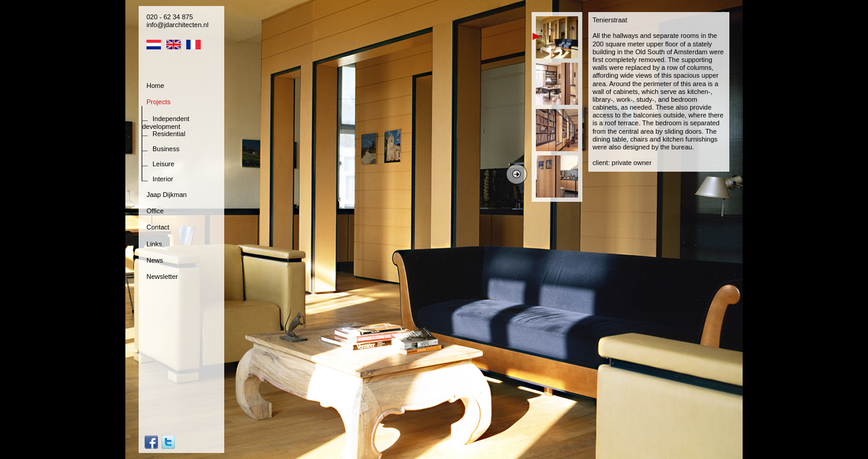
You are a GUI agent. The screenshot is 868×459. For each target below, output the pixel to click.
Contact (158, 227)
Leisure (163, 164)
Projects (159, 102)
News (155, 260)
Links (154, 244)
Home (155, 86)
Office (155, 211)
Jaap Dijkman (167, 195)
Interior (163, 179)
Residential (169, 134)
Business (166, 149)
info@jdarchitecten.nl (178, 25)
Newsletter (162, 276)
